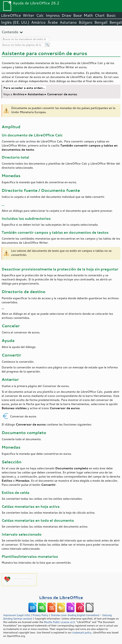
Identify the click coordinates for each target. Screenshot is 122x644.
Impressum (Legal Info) (17, 615)
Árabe (53, 22)
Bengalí (101, 22)
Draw (66, 15)
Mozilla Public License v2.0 (59, 622)
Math (88, 15)
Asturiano (68, 22)
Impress (53, 15)
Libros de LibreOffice (61, 597)
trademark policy (82, 632)
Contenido (10, 32)
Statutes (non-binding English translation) (75, 615)
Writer (28, 15)
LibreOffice (11, 15)
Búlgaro (86, 22)
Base (78, 15)
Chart (100, 15)
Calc (40, 15)
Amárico (39, 22)
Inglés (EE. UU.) (15, 22)
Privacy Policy (40, 615)
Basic (111, 15)
